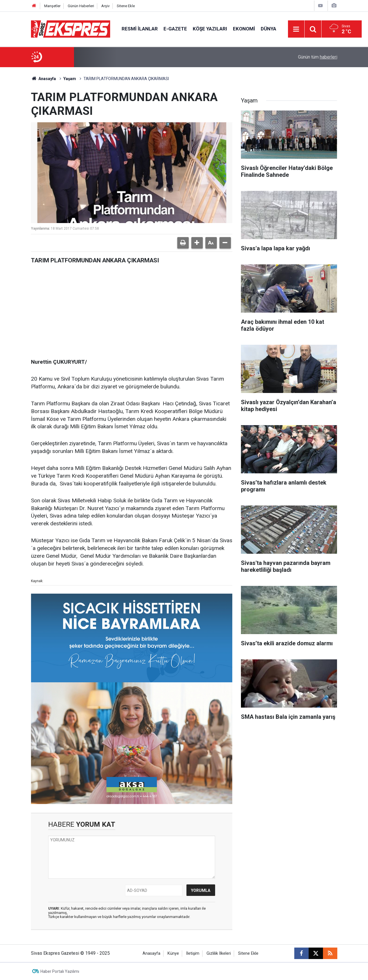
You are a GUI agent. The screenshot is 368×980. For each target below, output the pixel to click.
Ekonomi (244, 29)
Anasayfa (44, 79)
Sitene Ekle (126, 6)
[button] (197, 243)
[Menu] (296, 29)
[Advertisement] (132, 309)
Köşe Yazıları (210, 29)
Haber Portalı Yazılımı (60, 971)
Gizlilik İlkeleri (219, 953)
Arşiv (105, 6)
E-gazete (175, 29)
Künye (173, 953)
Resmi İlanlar (140, 29)
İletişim (193, 953)
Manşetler (52, 6)
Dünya (268, 29)
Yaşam (70, 79)
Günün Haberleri (81, 6)
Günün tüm (318, 57)
